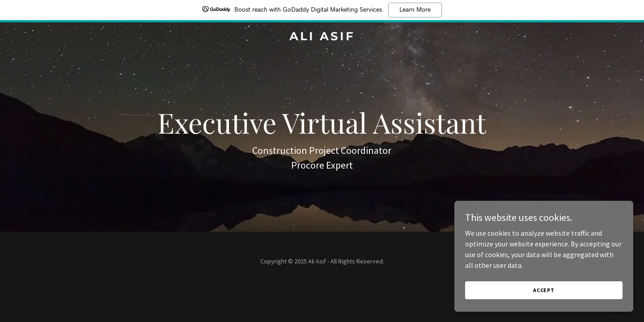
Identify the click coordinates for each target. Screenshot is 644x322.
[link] (322, 38)
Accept (544, 290)
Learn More (415, 10)
